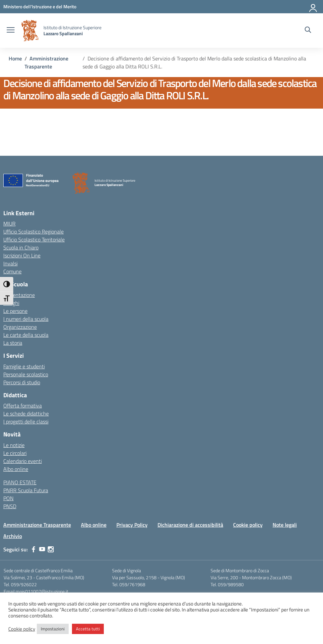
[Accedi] (313, 7)
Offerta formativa (23, 406)
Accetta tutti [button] (88, 629)
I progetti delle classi (26, 421)
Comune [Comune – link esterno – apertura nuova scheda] (12, 271)
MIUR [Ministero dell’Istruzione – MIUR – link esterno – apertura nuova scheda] (9, 224)
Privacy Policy (132, 525)
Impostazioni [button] (53, 629)
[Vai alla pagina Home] (15, 58)
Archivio (13, 536)
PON (8, 498)
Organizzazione (20, 327)
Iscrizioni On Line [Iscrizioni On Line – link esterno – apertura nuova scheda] (22, 255)
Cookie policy (248, 525)
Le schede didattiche (26, 414)
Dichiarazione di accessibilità (190, 525)
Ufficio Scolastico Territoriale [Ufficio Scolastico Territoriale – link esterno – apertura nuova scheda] (34, 239)
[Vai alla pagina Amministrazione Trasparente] (46, 62)
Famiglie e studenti (24, 366)
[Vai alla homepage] (30, 31)
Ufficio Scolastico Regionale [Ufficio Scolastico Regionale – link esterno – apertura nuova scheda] (33, 231)
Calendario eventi (23, 461)
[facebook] (33, 549)
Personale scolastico (26, 374)
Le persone (15, 311)
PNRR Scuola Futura (26, 490)
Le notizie (14, 445)
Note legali (285, 525)
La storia (13, 343)
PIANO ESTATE (20, 482)
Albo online (16, 469)
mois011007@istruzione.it (42, 591)
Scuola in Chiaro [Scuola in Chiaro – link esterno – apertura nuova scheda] (21, 247)
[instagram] (51, 549)
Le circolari (15, 453)
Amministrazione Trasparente (37, 525)
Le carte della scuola (26, 335)
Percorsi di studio (22, 382)
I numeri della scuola (26, 319)
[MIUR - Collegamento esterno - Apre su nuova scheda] (40, 6)
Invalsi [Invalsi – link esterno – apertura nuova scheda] (10, 263)
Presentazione (19, 295)
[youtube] (42, 549)
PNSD (10, 506)
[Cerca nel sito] (308, 31)
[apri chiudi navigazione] (11, 31)
